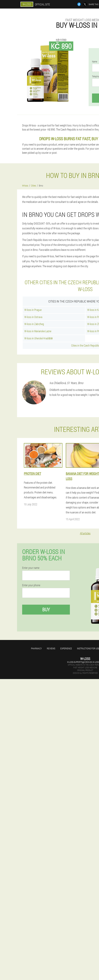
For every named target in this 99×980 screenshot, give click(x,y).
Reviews (51, 648)
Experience (66, 648)
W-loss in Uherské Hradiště (39, 338)
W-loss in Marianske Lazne (38, 331)
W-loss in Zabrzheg (34, 324)
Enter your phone (31, 585)
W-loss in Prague (33, 310)
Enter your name (31, 568)
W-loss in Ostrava (33, 317)
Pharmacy (36, 648)
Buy (46, 610)
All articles (85, 533)
